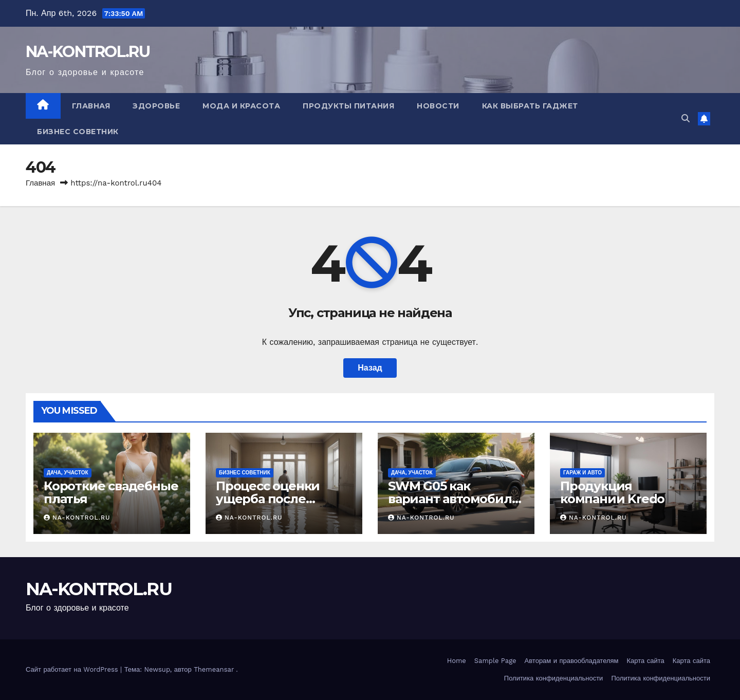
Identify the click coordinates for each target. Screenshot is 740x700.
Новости (438, 106)
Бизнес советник (78, 132)
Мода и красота (241, 106)
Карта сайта (646, 661)
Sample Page (495, 661)
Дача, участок (68, 473)
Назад (370, 368)
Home (457, 661)
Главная (91, 106)
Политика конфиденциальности (554, 678)
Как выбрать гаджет (530, 106)
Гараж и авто (582, 473)
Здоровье (156, 106)
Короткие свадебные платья (111, 492)
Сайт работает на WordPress (73, 669)
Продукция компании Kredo (612, 492)
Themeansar (214, 669)
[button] (686, 118)
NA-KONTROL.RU (88, 52)
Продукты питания (348, 106)
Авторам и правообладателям (572, 661)
